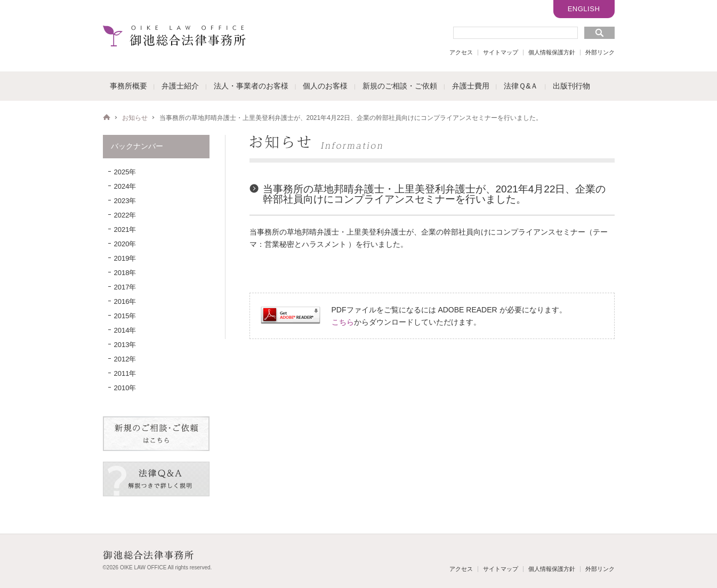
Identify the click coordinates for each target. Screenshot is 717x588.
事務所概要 (128, 86)
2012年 (125, 359)
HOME (107, 117)
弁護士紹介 (180, 86)
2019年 (125, 258)
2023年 (125, 201)
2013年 (125, 345)
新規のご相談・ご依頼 (400, 86)
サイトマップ (501, 52)
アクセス (461, 52)
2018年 (125, 273)
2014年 (125, 330)
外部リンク (600, 52)
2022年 (125, 215)
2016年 (125, 301)
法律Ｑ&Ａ (521, 86)
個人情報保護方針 (552, 52)
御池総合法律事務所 (174, 36)
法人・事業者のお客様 (251, 86)
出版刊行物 (571, 86)
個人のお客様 (325, 86)
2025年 (125, 172)
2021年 (125, 229)
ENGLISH (584, 9)
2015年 (125, 316)
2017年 (125, 287)
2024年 (125, 186)
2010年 (125, 388)
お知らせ (135, 118)
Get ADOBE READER (291, 315)
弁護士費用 (471, 86)
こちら (343, 322)
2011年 (125, 373)
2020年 (125, 244)
